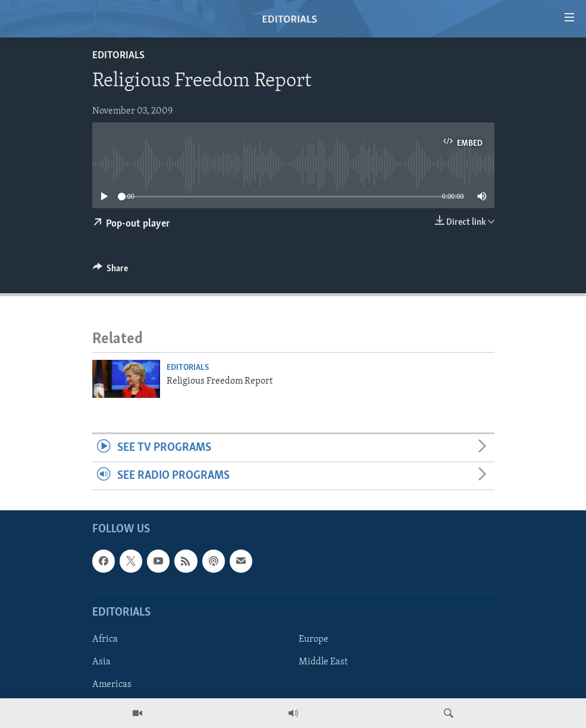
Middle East (323, 662)
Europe (314, 639)
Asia (101, 662)
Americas (112, 685)
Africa (105, 639)
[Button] (111, 271)
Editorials (118, 56)
